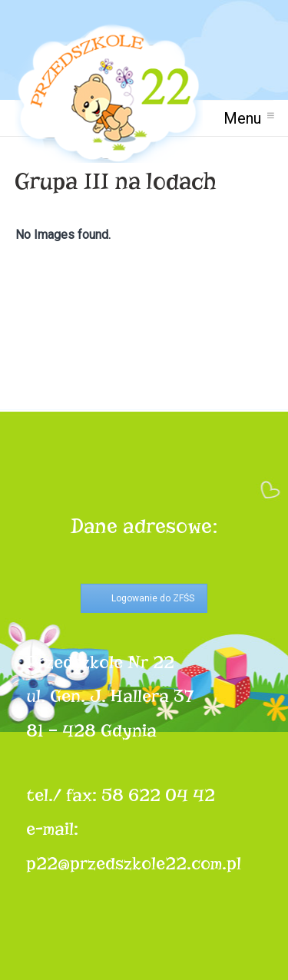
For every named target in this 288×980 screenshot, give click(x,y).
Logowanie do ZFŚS (153, 598)
